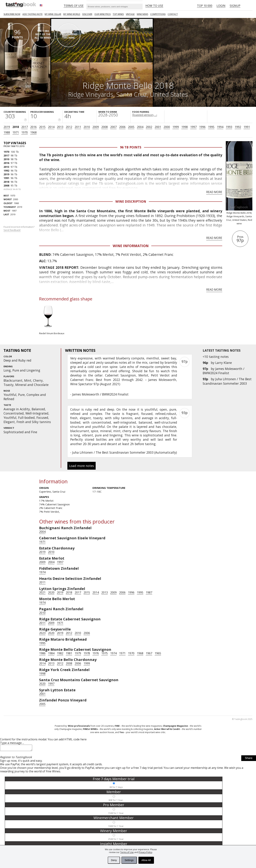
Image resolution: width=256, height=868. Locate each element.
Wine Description (131, 201)
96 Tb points (131, 147)
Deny (114, 860)
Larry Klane (224, 363)
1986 (42, 653)
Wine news (142, 14)
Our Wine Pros (102, 14)
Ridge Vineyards (91, 94)
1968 (33, 132)
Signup (235, 6)
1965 (158, 653)
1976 (96, 653)
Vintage (130, 14)
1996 (202, 127)
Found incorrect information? (19, 229)
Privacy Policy (145, 852)
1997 (193, 127)
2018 (16, 127)
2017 (25, 127)
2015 (42, 127)
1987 (149, 592)
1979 (78, 653)
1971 (16, 132)
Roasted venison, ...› (145, 115)
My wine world (72, 14)
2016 (33, 127)
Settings (129, 860)
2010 (87, 127)
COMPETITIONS (158, 14)
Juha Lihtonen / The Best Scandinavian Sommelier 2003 (227, 381)
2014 (51, 127)
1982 (60, 653)
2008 (105, 127)
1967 (149, 653)
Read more (214, 192)
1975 (105, 653)
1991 (247, 127)
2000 (167, 127)
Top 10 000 (205, 6)
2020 (51, 592)
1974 (42, 572)
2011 (78, 127)
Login (221, 6)
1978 (87, 653)
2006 (122, 127)
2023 (42, 633)
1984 (51, 653)
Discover (87, 14)
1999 (176, 127)
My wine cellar (53, 14)
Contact (173, 14)
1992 (238, 127)
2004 (140, 127)
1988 (7, 132)
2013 (60, 127)
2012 (69, 127)
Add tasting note (32, 14)
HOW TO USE (154, 6)
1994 (220, 127)
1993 (229, 127)
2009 (96, 127)
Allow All (146, 860)
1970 (25, 132)
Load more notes (82, 466)
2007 (113, 127)
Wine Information (131, 246)
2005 (131, 127)
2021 (42, 592)
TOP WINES (118, 14)
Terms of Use (127, 852)
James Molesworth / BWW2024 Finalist (223, 371)
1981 (69, 653)
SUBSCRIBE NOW (12, 14)
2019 (7, 127)
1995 (211, 127)
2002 (149, 127)
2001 (158, 127)
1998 (185, 127)
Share (249, 759)
